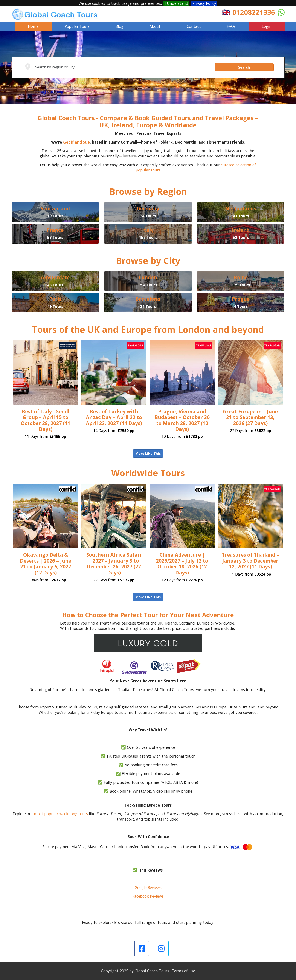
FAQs (231, 26)
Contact (194, 26)
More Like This (148, 454)
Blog (119, 26)
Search (244, 67)
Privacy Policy (204, 3)
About (155, 26)
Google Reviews (148, 887)
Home (33, 26)
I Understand (176, 3)
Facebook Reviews (148, 896)
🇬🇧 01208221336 (249, 12)
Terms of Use (183, 971)
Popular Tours (77, 26)
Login (267, 26)
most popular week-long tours (61, 814)
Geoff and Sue (76, 142)
